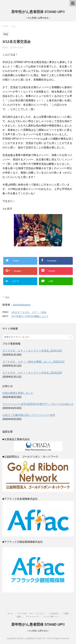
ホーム (10, 613)
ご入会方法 (53, 613)
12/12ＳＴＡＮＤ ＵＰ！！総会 (29, 312)
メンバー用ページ (51, 617)
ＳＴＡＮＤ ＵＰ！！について (31, 613)
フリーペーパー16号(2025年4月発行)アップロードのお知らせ (38, 404)
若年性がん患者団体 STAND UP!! (38, 12)
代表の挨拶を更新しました (18, 393)
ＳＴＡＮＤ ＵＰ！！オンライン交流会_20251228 (32, 373)
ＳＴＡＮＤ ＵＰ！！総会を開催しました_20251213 (33, 362)
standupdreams (22, 305)
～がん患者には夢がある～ (38, 631)
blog (7, 297)
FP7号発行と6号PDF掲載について (30, 316)
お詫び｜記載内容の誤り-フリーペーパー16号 (29, 415)
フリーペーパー (32, 617)
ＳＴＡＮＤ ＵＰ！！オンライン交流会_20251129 (32, 351)
